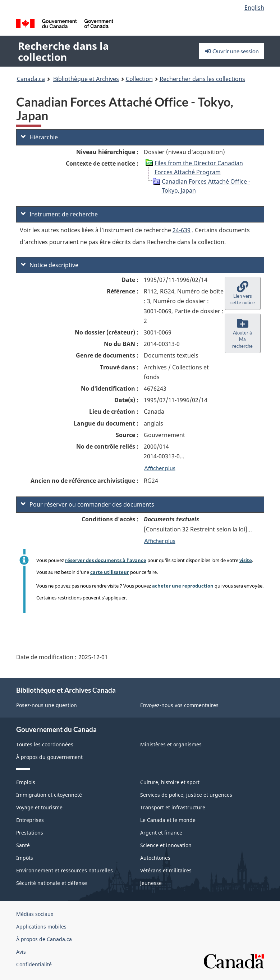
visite (246, 560)
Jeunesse (151, 883)
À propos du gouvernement (49, 757)
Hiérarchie (39, 137)
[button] (243, 293)
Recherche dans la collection (63, 51)
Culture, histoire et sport (170, 782)
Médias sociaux (35, 914)
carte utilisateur (110, 572)
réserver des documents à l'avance (106, 560)
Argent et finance (161, 833)
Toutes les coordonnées (45, 744)
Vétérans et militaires (166, 870)
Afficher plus (160, 468)
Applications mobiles (41, 927)
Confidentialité (34, 964)
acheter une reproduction (183, 586)
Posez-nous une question (47, 705)
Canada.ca (31, 79)
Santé (23, 845)
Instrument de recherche (59, 214)
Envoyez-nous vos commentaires (179, 705)
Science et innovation (166, 845)
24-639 (182, 230)
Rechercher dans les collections (202, 79)
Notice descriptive (50, 265)
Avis (21, 952)
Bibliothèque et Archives (86, 79)
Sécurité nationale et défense (52, 883)
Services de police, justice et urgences (186, 795)
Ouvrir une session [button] (231, 51)
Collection (139, 79)
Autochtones (155, 858)
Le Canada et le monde (168, 820)
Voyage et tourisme (39, 807)
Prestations (30, 833)
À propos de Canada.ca (44, 939)
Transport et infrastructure (173, 807)
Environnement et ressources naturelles (65, 870)
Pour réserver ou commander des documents (88, 504)
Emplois (26, 782)
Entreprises (30, 820)
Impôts (25, 858)
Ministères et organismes (171, 744)
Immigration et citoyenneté (49, 795)
